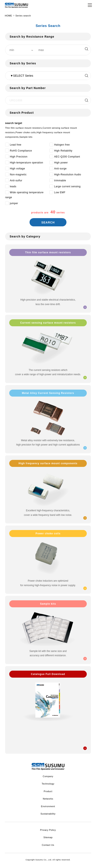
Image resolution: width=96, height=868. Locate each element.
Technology (48, 784)
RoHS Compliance (21, 151)
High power (61, 163)
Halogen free (62, 145)
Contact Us (48, 845)
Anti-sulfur (16, 181)
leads (13, 186)
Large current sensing (67, 186)
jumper (14, 203)
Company (48, 776)
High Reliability (63, 151)
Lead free (16, 145)
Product (48, 791)
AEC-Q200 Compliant (67, 157)
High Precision (19, 157)
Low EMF (60, 192)
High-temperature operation (26, 163)
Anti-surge (60, 169)
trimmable (60, 181)
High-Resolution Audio (68, 175)
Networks (48, 799)
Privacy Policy (48, 830)
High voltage (17, 169)
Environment (48, 806)
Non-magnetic (18, 175)
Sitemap (48, 837)
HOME (8, 16)
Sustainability (48, 814)
